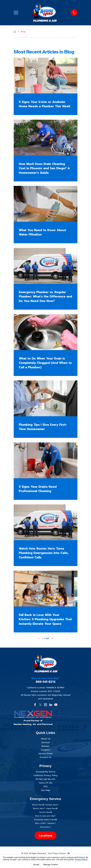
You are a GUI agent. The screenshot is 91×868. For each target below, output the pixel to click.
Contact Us (45, 757)
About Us (46, 739)
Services (45, 742)
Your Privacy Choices (59, 853)
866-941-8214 (46, 682)
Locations (46, 835)
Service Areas (45, 754)
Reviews (45, 746)
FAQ (46, 787)
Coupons (45, 750)
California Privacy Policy (45, 775)
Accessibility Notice (46, 772)
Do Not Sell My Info (45, 779)
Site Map (45, 790)
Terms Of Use (46, 783)
